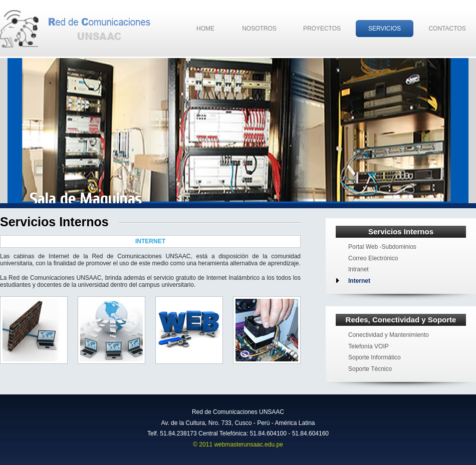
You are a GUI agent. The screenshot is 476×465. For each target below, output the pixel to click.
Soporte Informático (375, 357)
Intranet (359, 269)
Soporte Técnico (370, 369)
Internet (359, 281)
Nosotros (259, 29)
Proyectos (322, 29)
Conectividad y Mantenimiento (389, 335)
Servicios (385, 29)
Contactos (447, 29)
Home (205, 29)
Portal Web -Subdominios (382, 247)
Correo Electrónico (373, 258)
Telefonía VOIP (369, 346)
